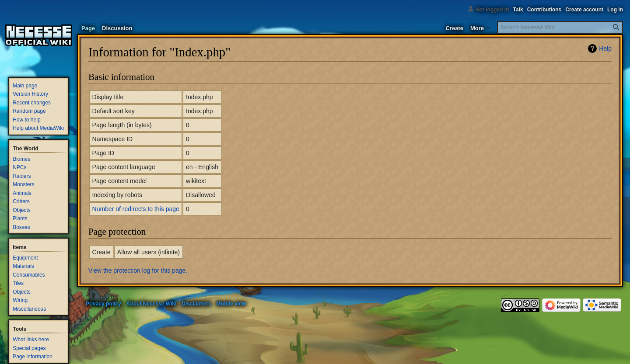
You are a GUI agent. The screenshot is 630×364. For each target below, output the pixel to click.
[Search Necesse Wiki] (560, 27)
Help (605, 49)
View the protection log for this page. (138, 270)
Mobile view (231, 304)
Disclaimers (196, 304)
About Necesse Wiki (152, 304)
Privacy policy (103, 304)
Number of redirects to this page (136, 209)
